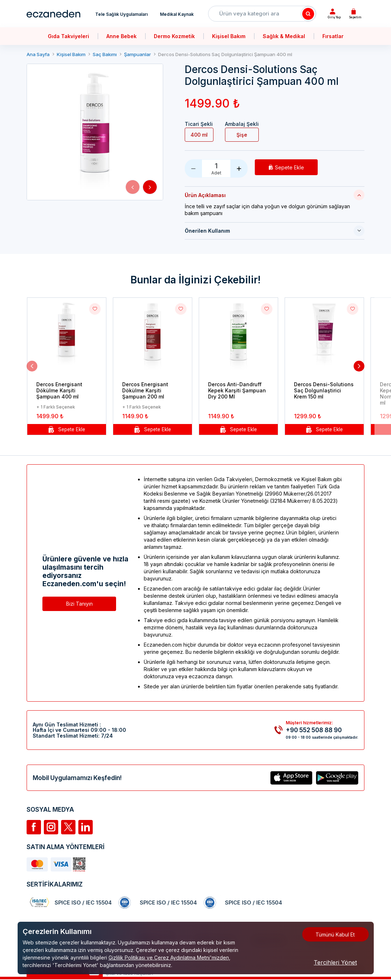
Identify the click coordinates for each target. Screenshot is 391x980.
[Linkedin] (86, 827)
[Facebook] (34, 827)
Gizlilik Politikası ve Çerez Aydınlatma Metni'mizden (169, 958)
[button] (133, 187)
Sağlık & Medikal (284, 36)
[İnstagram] (51, 827)
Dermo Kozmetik (174, 36)
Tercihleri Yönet (335, 962)
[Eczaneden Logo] (54, 14)
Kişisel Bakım (229, 36)
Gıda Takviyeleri (68, 36)
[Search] (308, 14)
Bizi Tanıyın (79, 604)
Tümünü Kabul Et (335, 935)
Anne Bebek (121, 36)
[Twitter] (68, 827)
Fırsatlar (333, 36)
